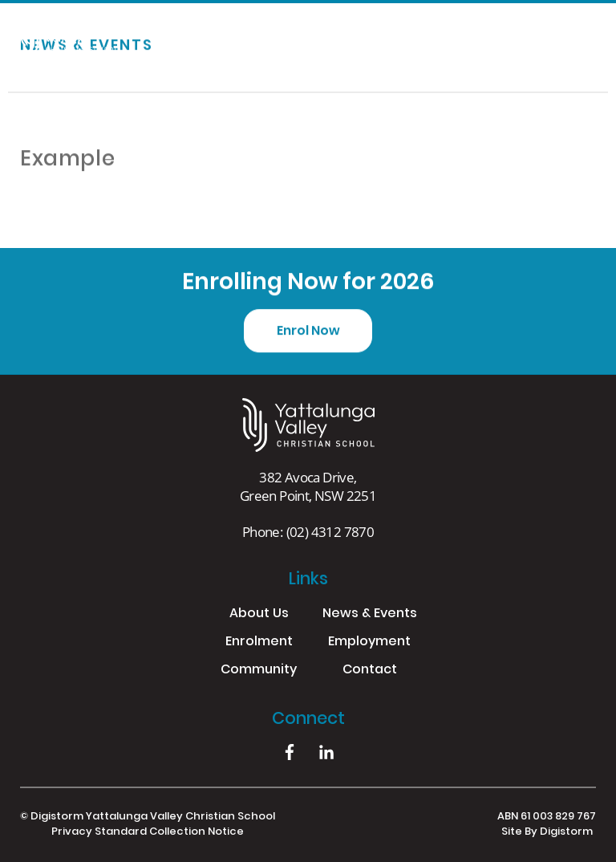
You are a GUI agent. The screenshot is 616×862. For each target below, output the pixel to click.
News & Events (370, 614)
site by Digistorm (547, 832)
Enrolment (259, 642)
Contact (370, 671)
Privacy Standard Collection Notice (148, 832)
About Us (259, 614)
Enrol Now (308, 332)
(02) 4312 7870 (330, 532)
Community (259, 671)
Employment (369, 642)
